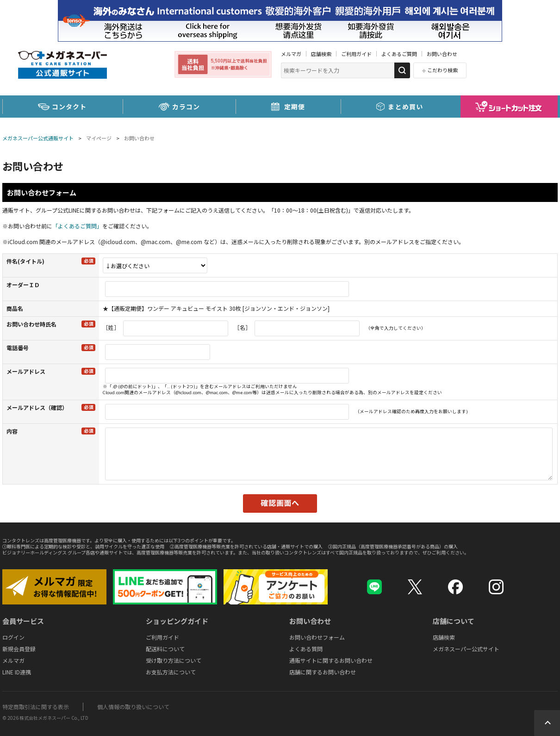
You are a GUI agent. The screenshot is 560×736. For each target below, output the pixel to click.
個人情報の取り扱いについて (133, 707)
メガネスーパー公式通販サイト (38, 138)
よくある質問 (306, 649)
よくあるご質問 (399, 54)
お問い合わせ (442, 54)
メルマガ (291, 54)
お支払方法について (171, 672)
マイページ (99, 138)
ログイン (13, 637)
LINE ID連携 (17, 672)
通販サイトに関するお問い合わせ (331, 660)
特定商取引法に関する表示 (36, 707)
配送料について (165, 649)
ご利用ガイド (356, 54)
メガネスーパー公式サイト (466, 649)
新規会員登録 (19, 649)
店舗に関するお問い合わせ (323, 672)
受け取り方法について (174, 660)
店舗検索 (321, 54)
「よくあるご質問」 (77, 226)
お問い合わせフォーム (317, 637)
